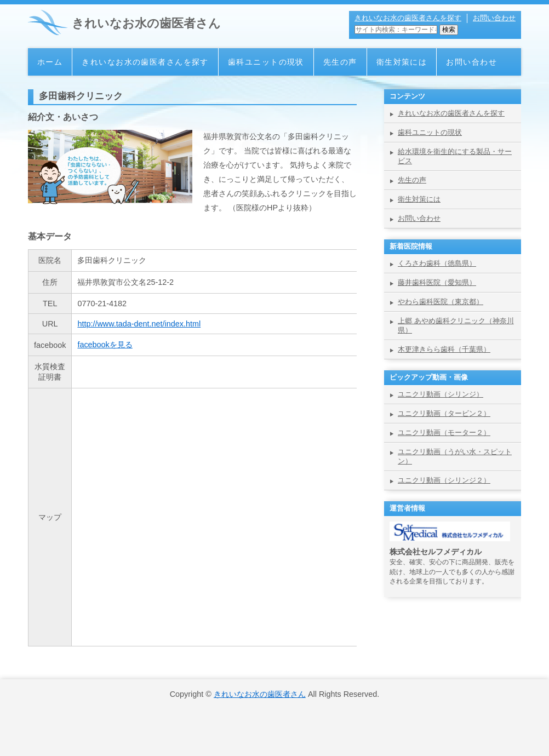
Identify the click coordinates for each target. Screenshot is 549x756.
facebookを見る (105, 345)
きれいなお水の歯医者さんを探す (408, 18)
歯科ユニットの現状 (266, 62)
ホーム (50, 62)
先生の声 (340, 62)
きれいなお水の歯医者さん (146, 23)
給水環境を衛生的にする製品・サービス (455, 156)
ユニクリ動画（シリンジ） (441, 394)
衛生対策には (402, 62)
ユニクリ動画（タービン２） (444, 413)
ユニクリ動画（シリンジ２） (444, 480)
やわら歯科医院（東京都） (441, 302)
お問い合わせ (494, 18)
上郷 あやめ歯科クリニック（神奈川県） (456, 325)
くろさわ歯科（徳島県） (437, 263)
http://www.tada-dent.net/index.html (139, 324)
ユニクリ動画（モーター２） (444, 433)
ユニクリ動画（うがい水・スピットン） (455, 456)
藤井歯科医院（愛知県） (437, 282)
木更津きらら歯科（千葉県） (444, 349)
